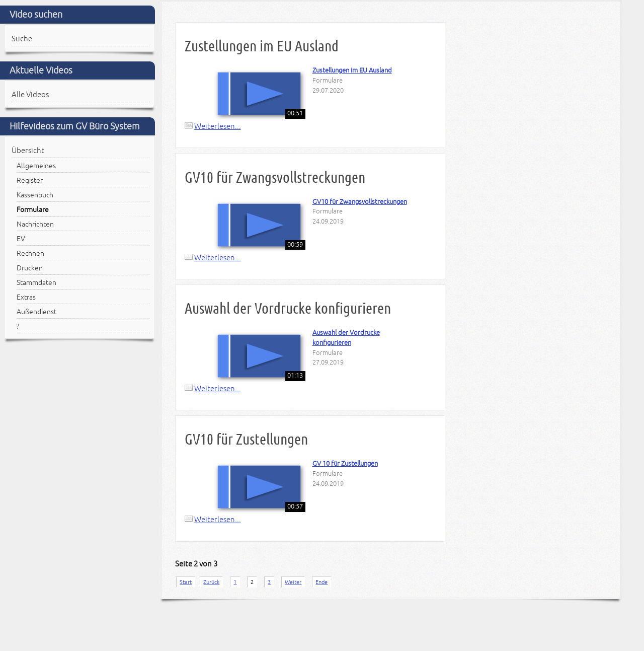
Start (186, 582)
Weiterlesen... (218, 126)
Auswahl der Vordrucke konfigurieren (288, 308)
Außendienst (36, 312)
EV (21, 239)
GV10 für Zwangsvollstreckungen (275, 177)
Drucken (30, 268)
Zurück (211, 582)
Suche (22, 39)
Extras (26, 297)
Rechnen (30, 254)
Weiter (293, 582)
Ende (321, 582)
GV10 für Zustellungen (246, 439)
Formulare (33, 210)
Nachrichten (35, 224)
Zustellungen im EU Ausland (262, 46)
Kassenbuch (35, 195)
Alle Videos (30, 95)
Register (30, 180)
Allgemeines (36, 166)
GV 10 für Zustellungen (345, 464)
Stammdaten (36, 283)
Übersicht (28, 151)
